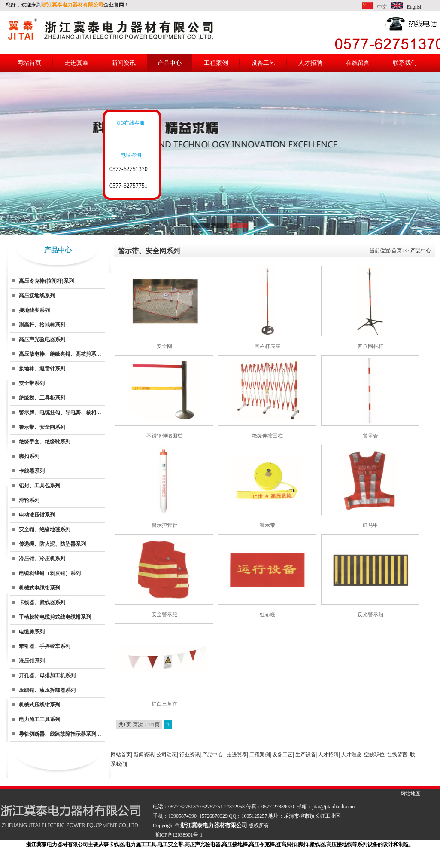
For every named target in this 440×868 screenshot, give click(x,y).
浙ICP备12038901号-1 (178, 835)
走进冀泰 (76, 63)
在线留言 (358, 63)
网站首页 (29, 63)
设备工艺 (263, 63)
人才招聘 (310, 63)
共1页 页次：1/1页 (139, 724)
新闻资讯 (124, 63)
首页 (397, 251)
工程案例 (216, 63)
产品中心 (170, 63)
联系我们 (405, 63)
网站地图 (410, 794)
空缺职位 (374, 755)
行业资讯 (190, 755)
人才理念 (352, 755)
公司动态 (167, 755)
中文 (382, 7)
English (415, 7)
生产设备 (306, 755)
